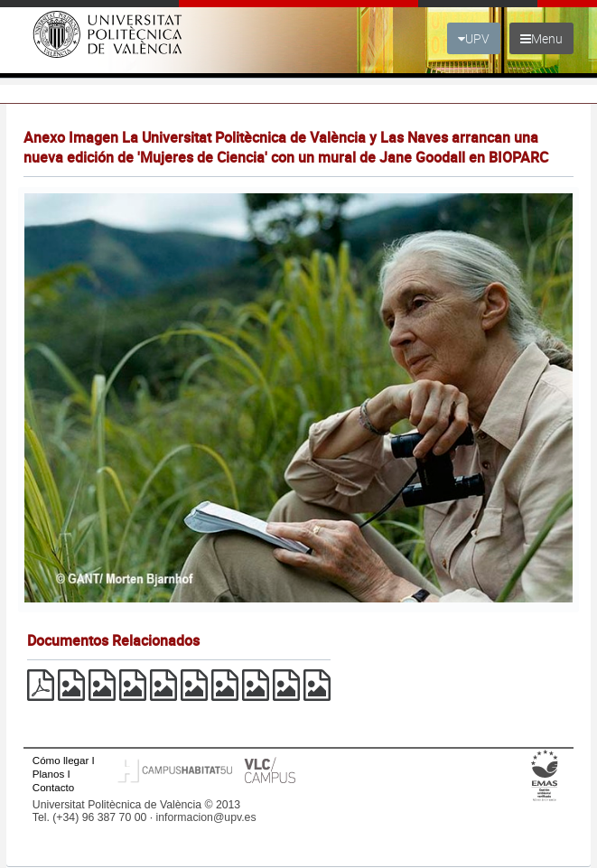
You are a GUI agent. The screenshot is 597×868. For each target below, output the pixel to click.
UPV (474, 38)
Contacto (53, 787)
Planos (49, 774)
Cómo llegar (61, 760)
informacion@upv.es (206, 817)
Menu (541, 38)
